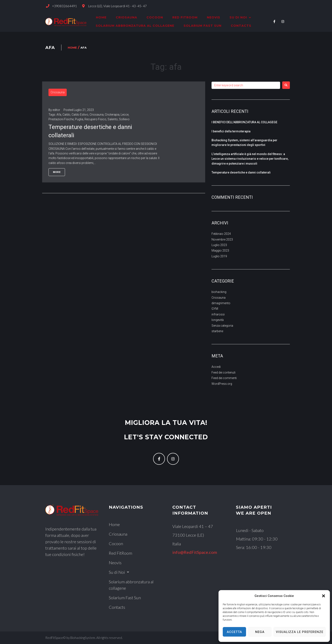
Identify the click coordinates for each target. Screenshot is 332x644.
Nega (260, 632)
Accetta (234, 632)
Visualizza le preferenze (300, 632)
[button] (324, 596)
